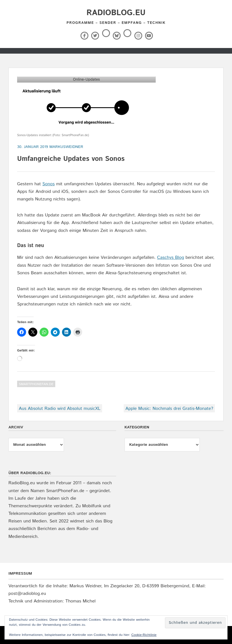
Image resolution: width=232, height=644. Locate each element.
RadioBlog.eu (116, 13)
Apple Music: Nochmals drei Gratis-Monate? (169, 409)
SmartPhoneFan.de (36, 384)
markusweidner (66, 147)
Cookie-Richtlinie (144, 635)
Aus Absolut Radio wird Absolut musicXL (60, 409)
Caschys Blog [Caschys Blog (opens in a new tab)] (171, 258)
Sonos (49, 184)
